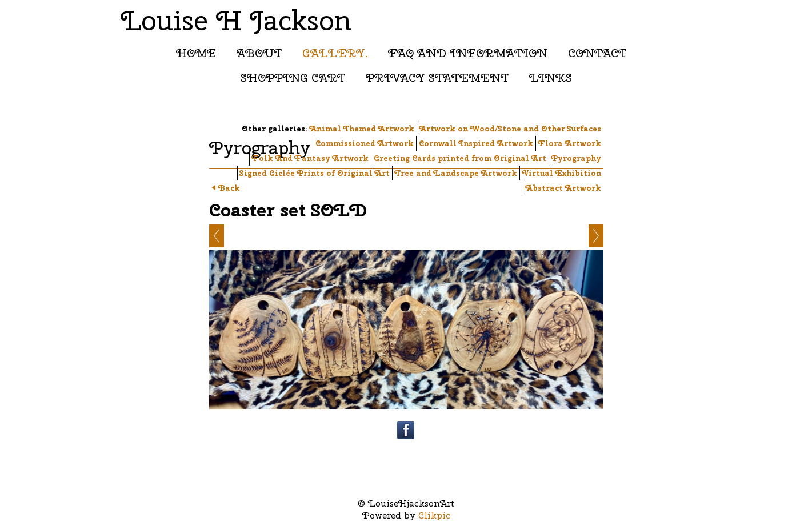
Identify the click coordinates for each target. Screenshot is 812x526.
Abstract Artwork (563, 188)
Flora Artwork (570, 143)
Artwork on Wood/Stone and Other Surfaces (510, 129)
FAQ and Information (468, 53)
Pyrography (576, 158)
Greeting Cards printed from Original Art (460, 158)
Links (551, 77)
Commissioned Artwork (365, 143)
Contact (597, 53)
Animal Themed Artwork (362, 129)
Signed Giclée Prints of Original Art (315, 173)
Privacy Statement (437, 77)
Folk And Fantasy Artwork (310, 158)
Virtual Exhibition (562, 173)
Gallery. (335, 53)
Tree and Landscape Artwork (456, 173)
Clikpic (434, 515)
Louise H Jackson (236, 20)
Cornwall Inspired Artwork (476, 143)
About (259, 53)
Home (196, 53)
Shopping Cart (293, 77)
